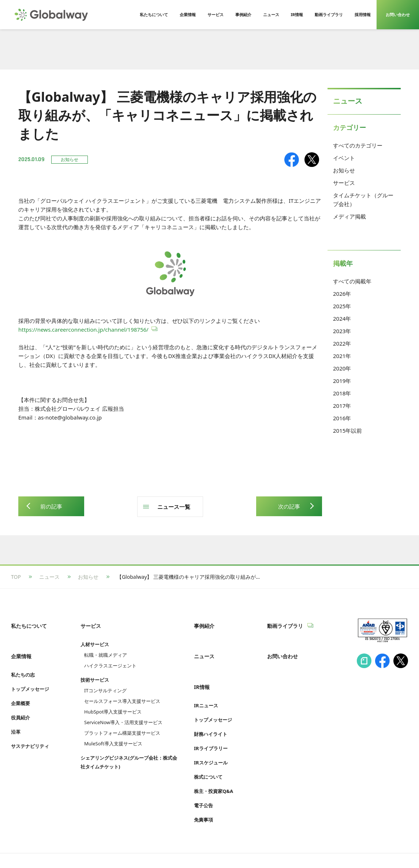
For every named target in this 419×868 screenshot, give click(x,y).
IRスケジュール (211, 739)
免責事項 (203, 796)
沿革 (16, 716)
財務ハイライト (211, 711)
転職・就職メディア (106, 647)
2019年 (342, 381)
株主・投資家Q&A (214, 768)
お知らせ (344, 170)
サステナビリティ (30, 731)
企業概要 (20, 688)
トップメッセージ (30, 674)
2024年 (342, 318)
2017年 (342, 406)
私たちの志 (23, 659)
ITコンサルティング (105, 683)
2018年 (342, 393)
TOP (16, 577)
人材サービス (95, 637)
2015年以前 (347, 431)
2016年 (342, 418)
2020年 (342, 368)
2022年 (342, 343)
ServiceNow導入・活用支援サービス (123, 715)
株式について (208, 753)
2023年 (342, 331)
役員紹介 (20, 702)
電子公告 (203, 782)
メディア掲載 (349, 216)
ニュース (49, 577)
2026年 (342, 294)
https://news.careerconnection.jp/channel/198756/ (83, 329)
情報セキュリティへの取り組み (47, 848)
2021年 (342, 356)
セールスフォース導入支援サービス (122, 693)
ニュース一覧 (174, 507)
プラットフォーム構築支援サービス (122, 725)
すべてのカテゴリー (358, 145)
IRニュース (206, 682)
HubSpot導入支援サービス (113, 704)
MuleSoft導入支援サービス (113, 736)
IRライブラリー (211, 725)
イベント (344, 158)
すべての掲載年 (352, 281)
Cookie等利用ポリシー (185, 848)
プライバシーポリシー (121, 848)
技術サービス (95, 672)
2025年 (342, 306)
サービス (344, 183)
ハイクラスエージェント (110, 658)
